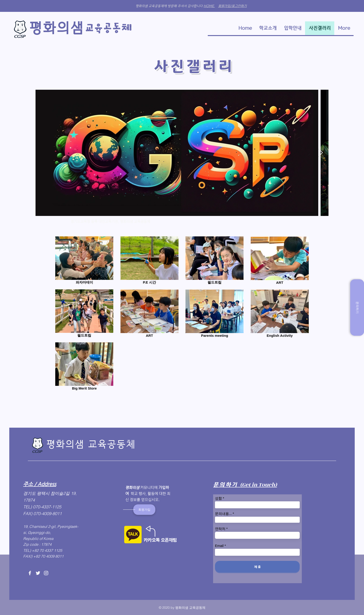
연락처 (220, 529)
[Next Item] (320, 153)
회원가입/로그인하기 (232, 6)
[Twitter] (38, 573)
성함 (218, 498)
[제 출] (257, 567)
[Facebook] (30, 573)
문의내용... (223, 514)
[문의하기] (357, 308)
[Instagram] (46, 573)
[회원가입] (144, 510)
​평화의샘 (56, 28)
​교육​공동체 (110, 28)
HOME (209, 6)
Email (219, 546)
